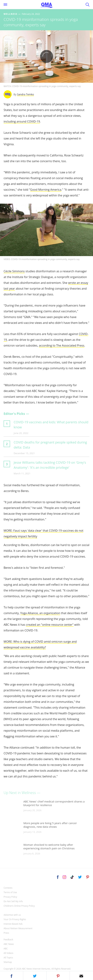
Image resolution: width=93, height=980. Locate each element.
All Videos (8, 953)
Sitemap (8, 962)
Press (6, 933)
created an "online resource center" (50, 625)
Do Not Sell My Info (13, 901)
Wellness (11, 14)
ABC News (9, 944)
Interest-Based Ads (13, 924)
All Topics (8, 958)
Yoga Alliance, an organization (40, 613)
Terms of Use (10, 892)
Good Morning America (46, 190)
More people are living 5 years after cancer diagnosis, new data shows (50, 825)
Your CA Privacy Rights (15, 919)
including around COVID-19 (22, 121)
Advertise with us (12, 915)
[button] (12, 975)
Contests (8, 888)
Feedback (8, 940)
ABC (6, 949)
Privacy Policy (10, 897)
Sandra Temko (26, 94)
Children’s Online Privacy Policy (19, 906)
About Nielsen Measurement (18, 928)
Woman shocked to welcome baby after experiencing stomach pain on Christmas (49, 846)
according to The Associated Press (62, 345)
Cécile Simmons (14, 271)
